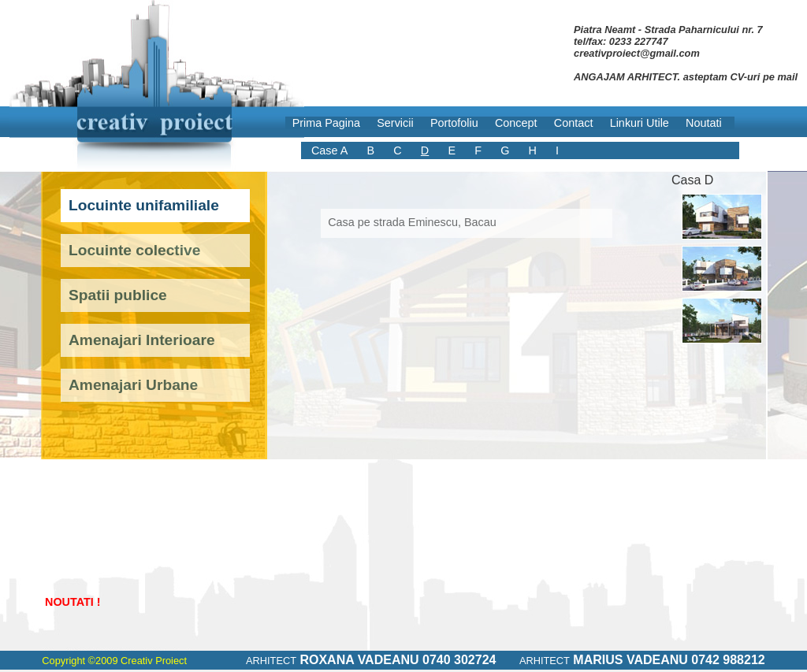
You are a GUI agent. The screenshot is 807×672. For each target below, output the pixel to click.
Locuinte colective (134, 250)
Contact (574, 123)
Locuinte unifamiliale (144, 205)
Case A (329, 150)
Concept (516, 123)
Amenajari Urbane (133, 385)
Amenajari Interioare (142, 340)
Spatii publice (118, 295)
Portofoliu (454, 123)
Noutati (704, 123)
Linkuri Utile (640, 123)
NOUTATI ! (73, 602)
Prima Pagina (326, 123)
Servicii (395, 123)
